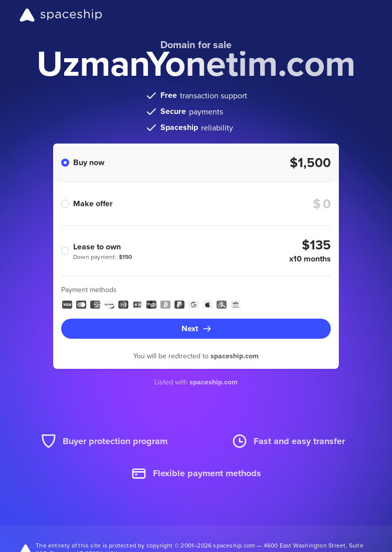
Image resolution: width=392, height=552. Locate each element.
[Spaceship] (61, 15)
